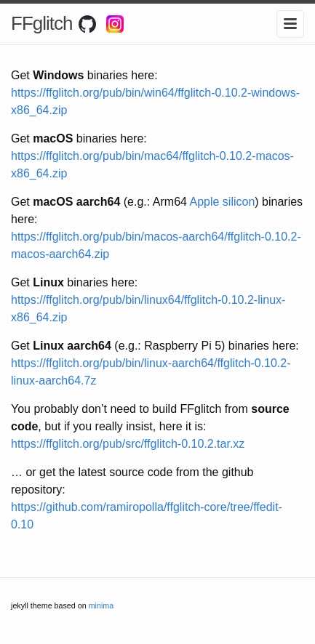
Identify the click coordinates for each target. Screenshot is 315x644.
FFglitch (41, 23)
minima (101, 605)
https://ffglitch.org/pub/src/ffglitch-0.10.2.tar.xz (128, 444)
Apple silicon (222, 202)
